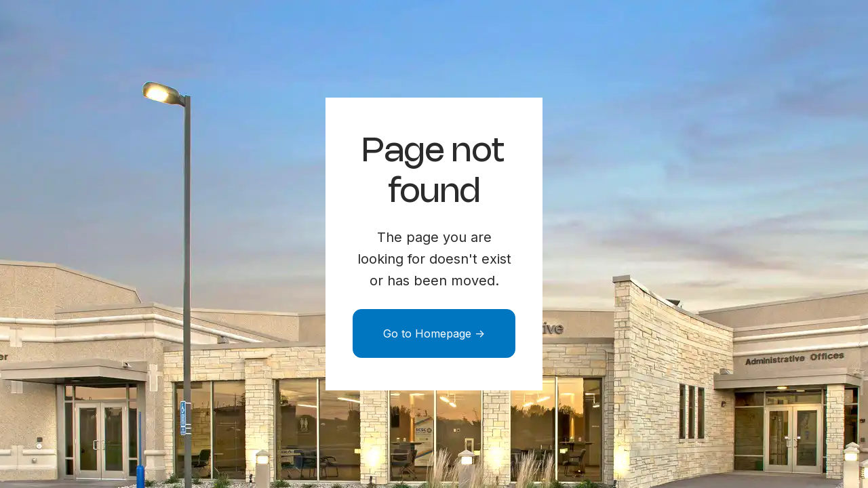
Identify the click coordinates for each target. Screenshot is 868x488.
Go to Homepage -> (434, 333)
